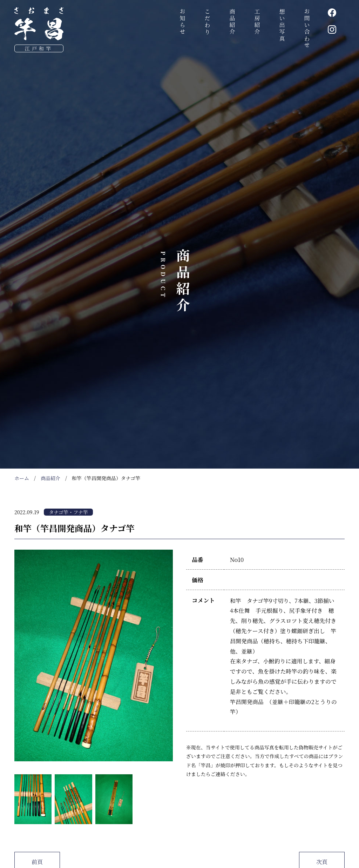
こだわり (207, 22)
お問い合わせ (307, 29)
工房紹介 (257, 22)
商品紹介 (232, 22)
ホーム (22, 478)
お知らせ (182, 22)
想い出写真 (282, 25)
